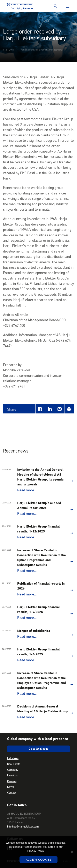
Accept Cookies (38, 860)
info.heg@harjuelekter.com (23, 827)
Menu (68, 6)
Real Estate (14, 764)
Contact (12, 793)
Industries (13, 758)
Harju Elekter (20, 6)
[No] (72, 852)
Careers (12, 781)
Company (13, 770)
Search (55, 6)
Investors (12, 776)
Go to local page (38, 749)
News (10, 787)
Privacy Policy (36, 851)
